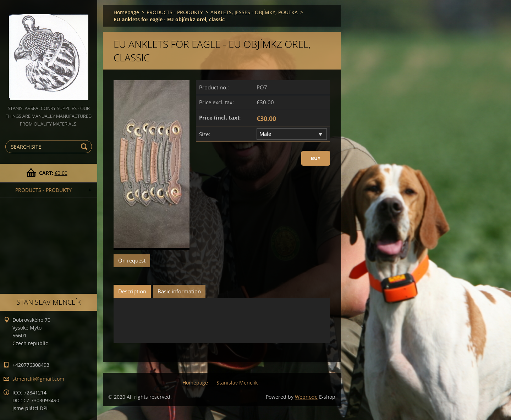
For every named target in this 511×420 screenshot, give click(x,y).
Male (265, 134)
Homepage (126, 12)
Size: (205, 134)
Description (132, 291)
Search (85, 147)
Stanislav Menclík (237, 383)
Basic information (179, 291)
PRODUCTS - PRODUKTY (43, 190)
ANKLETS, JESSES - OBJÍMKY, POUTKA (254, 12)
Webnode (306, 397)
